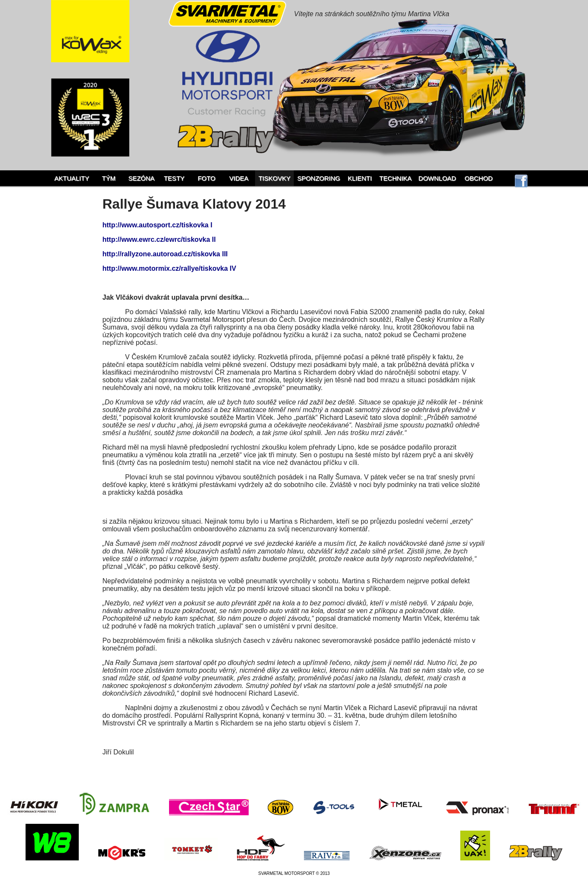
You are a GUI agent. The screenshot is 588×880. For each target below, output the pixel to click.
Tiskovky (274, 178)
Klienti (360, 178)
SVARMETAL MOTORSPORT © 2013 (294, 873)
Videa (239, 178)
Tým (109, 178)
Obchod (479, 178)
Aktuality (72, 178)
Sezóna (141, 178)
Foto (206, 178)
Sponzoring (319, 178)
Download (437, 178)
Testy (174, 178)
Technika (396, 178)
